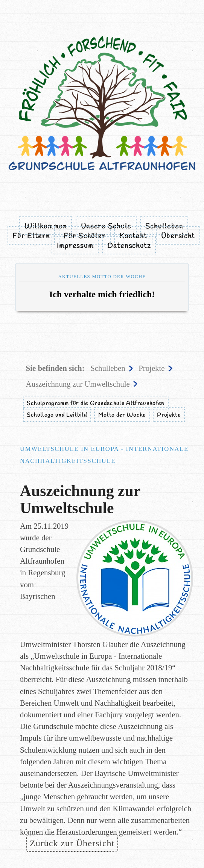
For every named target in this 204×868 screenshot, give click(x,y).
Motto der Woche (122, 415)
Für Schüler (84, 236)
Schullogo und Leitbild (57, 415)
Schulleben (164, 227)
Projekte (151, 368)
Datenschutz (129, 246)
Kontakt (133, 236)
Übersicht (178, 236)
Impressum (75, 246)
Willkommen (46, 227)
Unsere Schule (106, 227)
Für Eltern (31, 236)
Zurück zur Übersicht (72, 843)
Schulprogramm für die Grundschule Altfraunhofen (95, 404)
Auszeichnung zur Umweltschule (78, 384)
